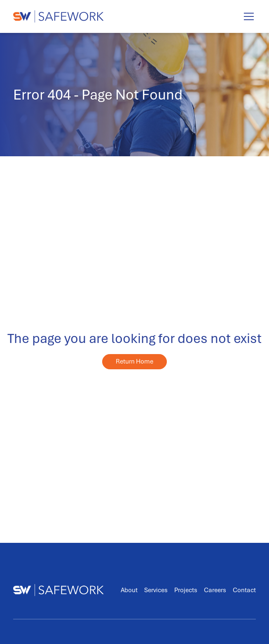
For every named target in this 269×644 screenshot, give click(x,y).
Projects (186, 590)
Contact (244, 590)
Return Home (134, 361)
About (129, 590)
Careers (215, 590)
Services (156, 590)
